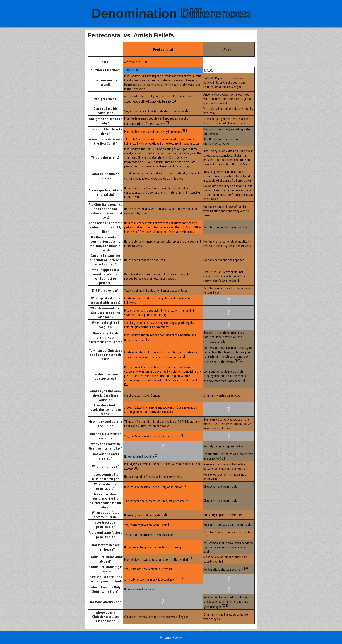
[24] (228, 605)
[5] (184, 177)
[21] (177, 578)
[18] (206, 536)
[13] (243, 380)
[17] (166, 514)
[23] (224, 605)
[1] (215, 69)
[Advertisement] (43, 95)
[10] (237, 360)
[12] (126, 384)
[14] (181, 435)
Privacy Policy (171, 638)
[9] (183, 356)
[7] (222, 341)
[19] (191, 558)
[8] (225, 341)
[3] (167, 122)
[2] (175, 100)
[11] (241, 360)
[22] (182, 578)
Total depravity (134, 173)
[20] (246, 568)
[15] (156, 455)
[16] (136, 468)
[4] (170, 122)
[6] (148, 339)
